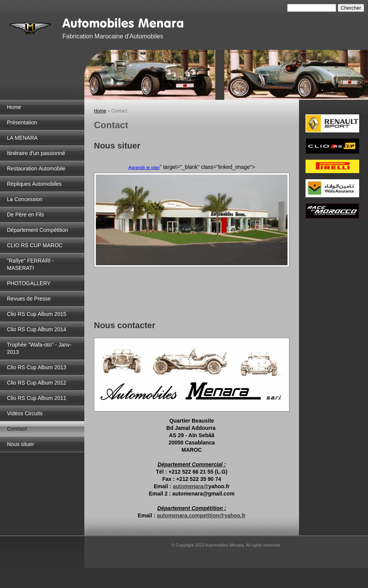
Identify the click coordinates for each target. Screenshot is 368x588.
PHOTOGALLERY (29, 283)
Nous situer (21, 444)
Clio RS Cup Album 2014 (37, 329)
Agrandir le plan (144, 167)
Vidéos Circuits (25, 413)
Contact (17, 429)
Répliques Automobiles (34, 184)
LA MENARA (22, 138)
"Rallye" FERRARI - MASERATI (30, 264)
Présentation (22, 122)
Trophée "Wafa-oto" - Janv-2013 (39, 348)
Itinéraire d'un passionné (36, 153)
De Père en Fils (25, 215)
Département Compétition (38, 230)
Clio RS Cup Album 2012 (37, 383)
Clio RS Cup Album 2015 (37, 314)
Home (14, 107)
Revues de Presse (29, 299)
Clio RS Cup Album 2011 (37, 398)
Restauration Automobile (36, 168)
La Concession (25, 199)
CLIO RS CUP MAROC (35, 245)
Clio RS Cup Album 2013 (37, 367)
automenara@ (191, 486)
